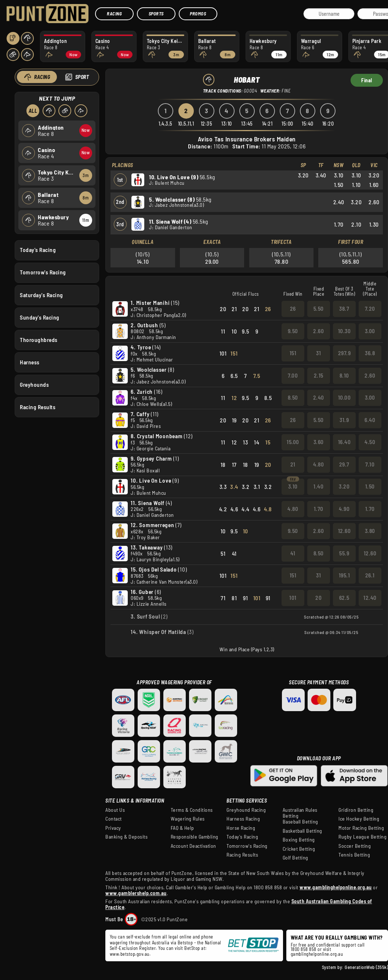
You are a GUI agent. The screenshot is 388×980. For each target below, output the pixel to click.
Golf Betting (295, 858)
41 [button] (293, 553)
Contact (114, 819)
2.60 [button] (318, 331)
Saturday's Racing (41, 295)
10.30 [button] (345, 331)
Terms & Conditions (192, 810)
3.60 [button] (319, 442)
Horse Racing (241, 828)
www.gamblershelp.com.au (136, 893)
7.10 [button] (370, 464)
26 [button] (293, 309)
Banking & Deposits (126, 837)
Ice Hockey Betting (359, 819)
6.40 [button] (370, 420)
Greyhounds (34, 385)
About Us (115, 810)
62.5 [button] (344, 598)
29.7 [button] (344, 464)
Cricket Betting (299, 849)
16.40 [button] (345, 442)
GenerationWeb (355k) (366, 967)
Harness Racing (243, 819)
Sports (156, 14)
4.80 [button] (318, 464)
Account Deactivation (193, 846)
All (33, 111)
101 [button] (293, 598)
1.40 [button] (318, 486)
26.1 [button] (370, 575)
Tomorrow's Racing (43, 272)
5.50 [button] (319, 309)
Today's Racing (38, 250)
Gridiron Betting (356, 810)
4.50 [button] (370, 442)
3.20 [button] (344, 486)
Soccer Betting (355, 846)
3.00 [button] (370, 331)
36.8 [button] (370, 353)
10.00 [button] (345, 397)
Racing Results (38, 407)
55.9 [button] (344, 553)
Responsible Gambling (195, 837)
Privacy (113, 828)
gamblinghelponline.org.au (317, 954)
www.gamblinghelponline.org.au (336, 887)
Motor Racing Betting (361, 828)
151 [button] (293, 353)
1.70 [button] (319, 509)
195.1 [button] (345, 575)
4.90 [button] (344, 509)
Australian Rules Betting (300, 813)
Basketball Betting (302, 831)
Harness (30, 362)
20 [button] (318, 598)
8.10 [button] (344, 375)
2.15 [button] (319, 375)
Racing (114, 14)
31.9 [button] (344, 420)
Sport (82, 77)
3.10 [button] (293, 486)
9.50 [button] (293, 331)
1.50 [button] (370, 486)
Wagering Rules (188, 819)
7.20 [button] (370, 309)
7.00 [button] (293, 375)
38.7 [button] (344, 309)
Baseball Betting (300, 822)
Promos (198, 14)
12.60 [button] (345, 531)
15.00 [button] (293, 442)
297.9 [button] (345, 353)
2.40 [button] (319, 397)
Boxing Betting (299, 840)
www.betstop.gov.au (130, 954)
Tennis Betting (354, 855)
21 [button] (293, 464)
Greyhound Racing (246, 810)
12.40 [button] (370, 598)
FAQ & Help (182, 828)
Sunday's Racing (40, 317)
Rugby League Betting (362, 837)
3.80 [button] (370, 531)
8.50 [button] (293, 397)
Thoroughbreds (39, 339)
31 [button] (318, 353)
